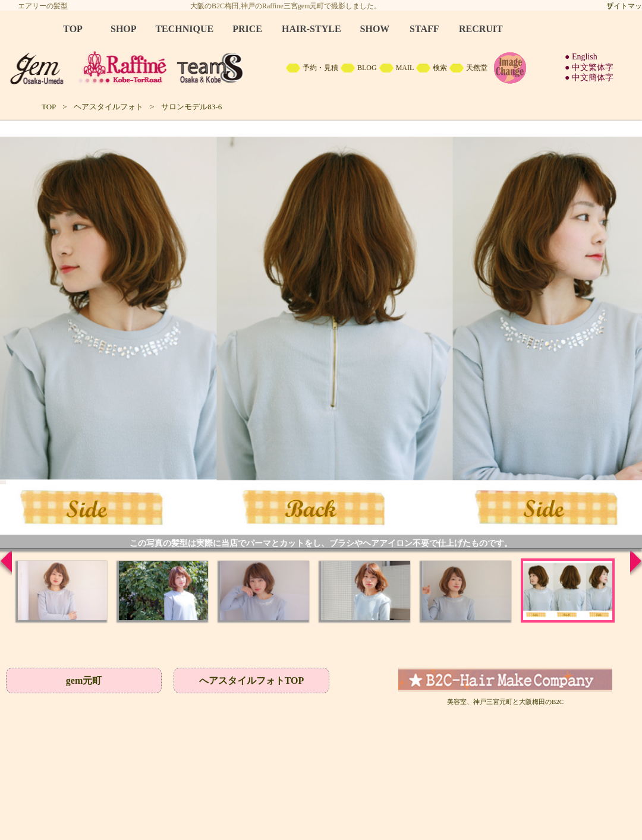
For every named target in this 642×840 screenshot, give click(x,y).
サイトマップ (624, 6)
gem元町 (84, 680)
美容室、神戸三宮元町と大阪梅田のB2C (505, 702)
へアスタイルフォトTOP (252, 680)
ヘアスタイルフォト (108, 107)
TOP (49, 107)
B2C (321, 53)
